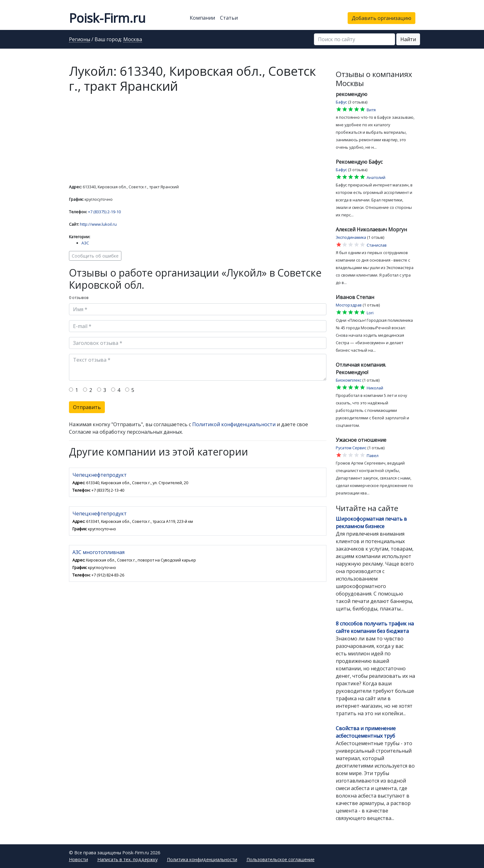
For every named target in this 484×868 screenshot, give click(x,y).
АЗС (85, 243)
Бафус (341, 102)
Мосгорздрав (349, 305)
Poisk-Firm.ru (107, 18)
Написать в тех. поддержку (127, 859)
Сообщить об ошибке (95, 256)
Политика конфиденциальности (202, 859)
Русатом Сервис (351, 448)
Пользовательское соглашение (281, 859)
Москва (133, 40)
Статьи (229, 18)
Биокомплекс (349, 380)
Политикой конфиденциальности (234, 424)
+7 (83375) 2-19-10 (104, 212)
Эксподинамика (351, 237)
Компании (202, 18)
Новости (78, 859)
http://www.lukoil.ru (98, 224)
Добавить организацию (381, 18)
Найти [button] (408, 39)
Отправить (87, 407)
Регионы (80, 40)
